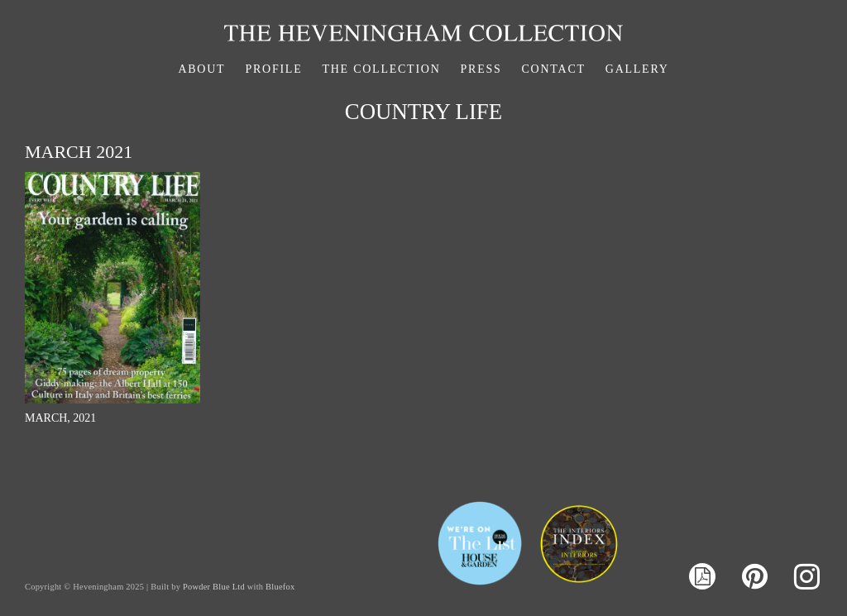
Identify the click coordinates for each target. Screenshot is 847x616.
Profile (273, 69)
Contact (554, 69)
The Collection (381, 69)
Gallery (637, 69)
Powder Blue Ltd (214, 587)
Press (481, 69)
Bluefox (280, 587)
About (201, 69)
